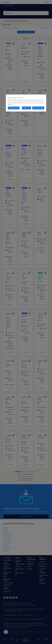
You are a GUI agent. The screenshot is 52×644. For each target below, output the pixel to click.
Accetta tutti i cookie (38, 108)
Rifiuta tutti (27, 108)
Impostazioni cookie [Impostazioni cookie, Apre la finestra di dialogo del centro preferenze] (14, 108)
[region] (26, 103)
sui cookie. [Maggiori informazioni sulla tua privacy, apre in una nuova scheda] (10, 104)
